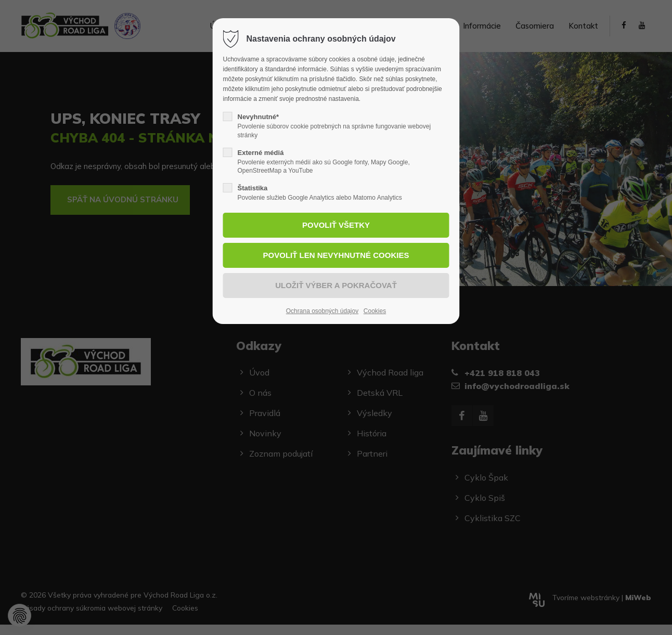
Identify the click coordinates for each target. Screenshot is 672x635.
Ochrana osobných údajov (322, 311)
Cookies (375, 311)
